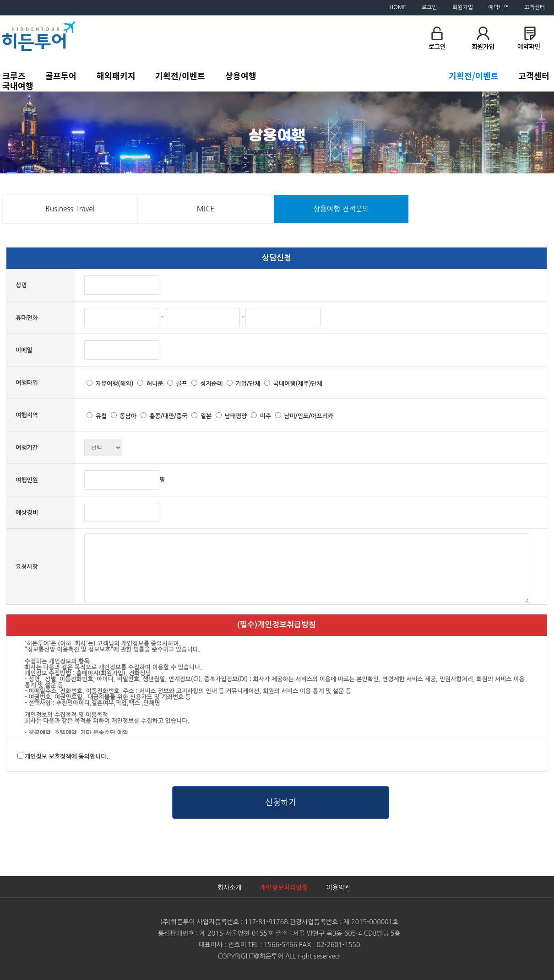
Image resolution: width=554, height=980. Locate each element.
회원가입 (463, 7)
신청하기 (281, 802)
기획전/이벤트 (180, 75)
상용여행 (241, 75)
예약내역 (498, 7)
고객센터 (535, 7)
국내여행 (18, 86)
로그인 (429, 7)
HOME (398, 7)
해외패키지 (116, 75)
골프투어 (61, 75)
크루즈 (14, 75)
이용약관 (339, 888)
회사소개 (230, 888)
